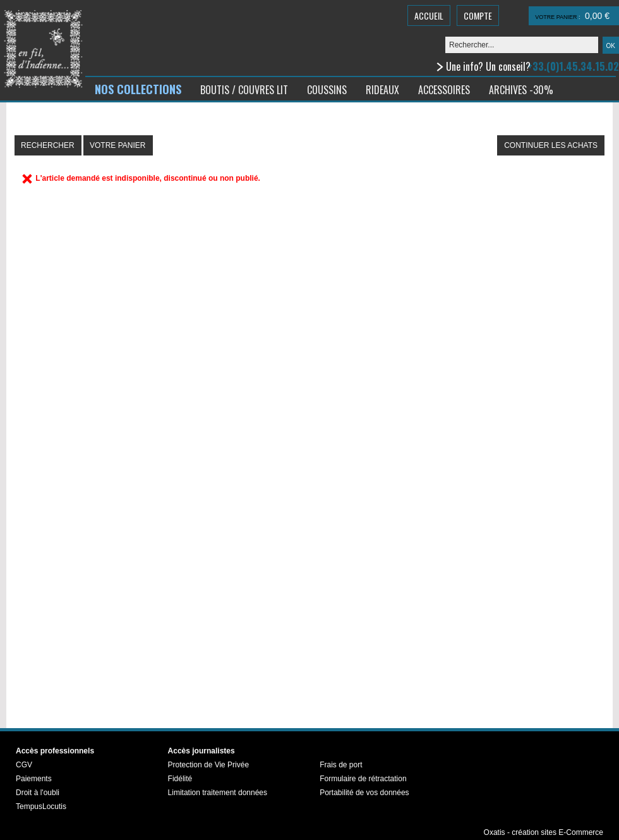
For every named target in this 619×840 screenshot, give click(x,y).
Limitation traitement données (218, 793)
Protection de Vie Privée (209, 765)
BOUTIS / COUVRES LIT (244, 90)
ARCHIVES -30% (521, 90)
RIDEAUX (382, 90)
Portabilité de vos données (364, 793)
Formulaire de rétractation (363, 779)
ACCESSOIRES (444, 90)
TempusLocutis (41, 807)
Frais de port (341, 765)
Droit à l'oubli (38, 793)
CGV (24, 765)
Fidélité (180, 779)
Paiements (34, 779)
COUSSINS (327, 90)
